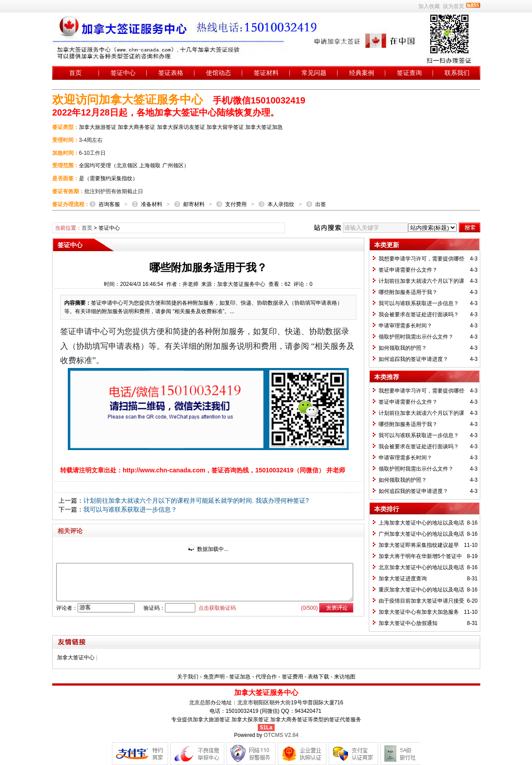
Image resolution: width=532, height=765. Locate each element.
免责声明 (214, 677)
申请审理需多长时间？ (405, 326)
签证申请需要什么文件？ (408, 270)
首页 (75, 73)
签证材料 (266, 73)
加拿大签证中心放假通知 (408, 623)
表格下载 (318, 677)
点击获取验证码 (217, 608)
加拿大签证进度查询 (403, 579)
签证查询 (409, 73)
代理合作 (266, 677)
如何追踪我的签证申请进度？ (413, 359)
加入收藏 (429, 6)
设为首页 (454, 6)
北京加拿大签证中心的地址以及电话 (421, 567)
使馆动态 (219, 73)
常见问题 (314, 73)
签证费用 (293, 677)
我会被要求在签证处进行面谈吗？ (419, 314)
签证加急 (240, 677)
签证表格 (171, 73)
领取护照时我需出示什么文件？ (416, 337)
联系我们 (457, 73)
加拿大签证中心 (76, 657)
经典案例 (362, 73)
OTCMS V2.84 (281, 735)
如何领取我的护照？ (403, 348)
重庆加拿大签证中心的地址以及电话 (421, 590)
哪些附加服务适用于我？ (408, 292)
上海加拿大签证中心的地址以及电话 (421, 523)
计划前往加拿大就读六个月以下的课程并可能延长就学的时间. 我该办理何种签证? (196, 500)
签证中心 (123, 73)
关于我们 (188, 677)
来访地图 (345, 677)
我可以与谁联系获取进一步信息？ (130, 509)
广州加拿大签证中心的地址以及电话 (421, 534)
